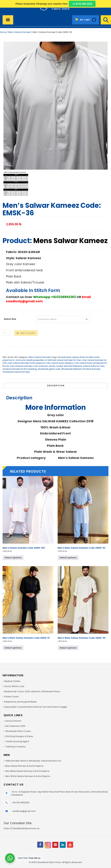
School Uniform (13, 721)
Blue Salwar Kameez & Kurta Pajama (24, 766)
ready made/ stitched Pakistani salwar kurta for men (77, 366)
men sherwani (41, 366)
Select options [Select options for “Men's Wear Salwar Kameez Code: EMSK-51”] (13, 648)
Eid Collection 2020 (15, 726)
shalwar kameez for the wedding (20, 369)
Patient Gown (12, 697)
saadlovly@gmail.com (24, 811)
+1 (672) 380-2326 (82, 4)
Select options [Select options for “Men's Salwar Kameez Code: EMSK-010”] (13, 558)
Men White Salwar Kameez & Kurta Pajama (28, 776)
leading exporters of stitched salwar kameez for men (54, 360)
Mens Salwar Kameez (19, 32)
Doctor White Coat (14, 686)
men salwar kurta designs (60, 363)
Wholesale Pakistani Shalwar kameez (81, 369)
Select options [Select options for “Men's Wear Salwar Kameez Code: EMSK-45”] (68, 648)
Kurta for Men (87, 357)
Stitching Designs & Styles (19, 736)
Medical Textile (12, 681)
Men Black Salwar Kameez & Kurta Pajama (27, 771)
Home (3, 32)
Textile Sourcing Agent (17, 741)
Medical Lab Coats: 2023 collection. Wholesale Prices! (32, 691)
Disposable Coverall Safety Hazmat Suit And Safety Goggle (36, 707)
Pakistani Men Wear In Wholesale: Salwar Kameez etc (33, 761)
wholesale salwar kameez (16, 372)
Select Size (10, 319)
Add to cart (28, 333)
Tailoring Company (15, 747)
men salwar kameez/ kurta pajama (26, 363)
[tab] (56, 385)
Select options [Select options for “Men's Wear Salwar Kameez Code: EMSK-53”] (68, 558)
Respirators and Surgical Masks (21, 702)
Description (56, 386)
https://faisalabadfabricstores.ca (22, 828)
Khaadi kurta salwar (68, 357)
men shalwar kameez (21, 366)
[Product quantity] (6, 333)
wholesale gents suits (49, 369)
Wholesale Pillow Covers (18, 731)
